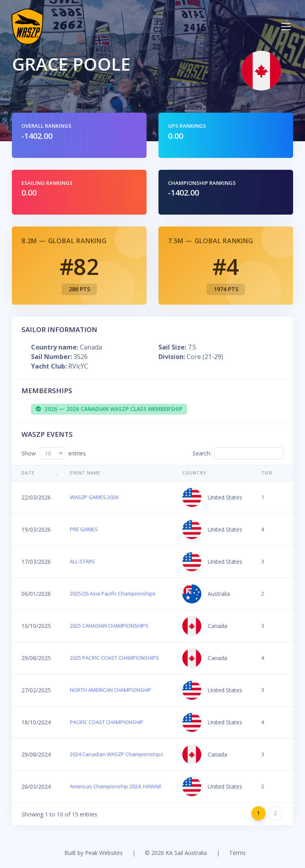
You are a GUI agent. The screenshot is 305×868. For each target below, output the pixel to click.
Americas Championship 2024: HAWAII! (116, 786)
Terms (237, 853)
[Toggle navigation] (286, 27)
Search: (238, 453)
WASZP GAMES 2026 (94, 497)
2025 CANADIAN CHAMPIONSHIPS (109, 626)
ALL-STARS (82, 561)
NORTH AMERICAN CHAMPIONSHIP (111, 690)
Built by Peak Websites (94, 853)
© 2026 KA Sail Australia (176, 853)
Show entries (54, 453)
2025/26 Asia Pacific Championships (113, 593)
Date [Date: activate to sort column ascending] (28, 473)
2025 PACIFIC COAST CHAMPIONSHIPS (114, 658)
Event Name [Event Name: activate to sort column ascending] (85, 473)
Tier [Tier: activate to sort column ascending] (267, 473)
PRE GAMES (84, 529)
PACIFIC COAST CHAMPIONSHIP (107, 722)
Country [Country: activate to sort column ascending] (194, 473)
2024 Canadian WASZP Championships (117, 754)
